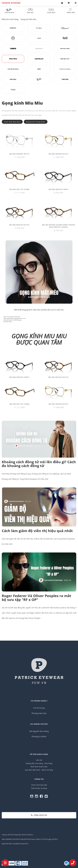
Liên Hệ (39, 760)
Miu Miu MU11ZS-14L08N (19, 404)
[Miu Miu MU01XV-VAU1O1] (19, 211)
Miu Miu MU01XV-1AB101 (20, 377)
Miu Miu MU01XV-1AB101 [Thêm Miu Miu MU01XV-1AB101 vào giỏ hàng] (59, 189)
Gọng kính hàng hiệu (36, 122)
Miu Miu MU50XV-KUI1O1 (59, 404)
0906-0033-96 (39, 815)
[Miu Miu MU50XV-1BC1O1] (19, 140)
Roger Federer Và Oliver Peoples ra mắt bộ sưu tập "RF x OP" (36, 598)
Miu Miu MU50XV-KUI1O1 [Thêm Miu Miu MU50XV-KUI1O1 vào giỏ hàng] (59, 154)
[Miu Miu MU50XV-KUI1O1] (58, 140)
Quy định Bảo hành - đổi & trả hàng (39, 770)
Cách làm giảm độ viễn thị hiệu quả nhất (37, 531)
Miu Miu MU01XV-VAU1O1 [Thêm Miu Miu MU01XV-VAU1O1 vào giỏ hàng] (19, 225)
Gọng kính (51, 11)
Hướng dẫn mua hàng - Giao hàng (39, 763)
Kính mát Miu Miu (12, 122)
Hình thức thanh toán (39, 767)
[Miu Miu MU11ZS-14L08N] (19, 175)
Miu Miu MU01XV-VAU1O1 (58, 377)
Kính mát (30, 11)
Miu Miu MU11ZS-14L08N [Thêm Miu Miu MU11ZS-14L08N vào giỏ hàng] (19, 189)
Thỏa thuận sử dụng (39, 788)
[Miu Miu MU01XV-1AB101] (58, 175)
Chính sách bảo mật (39, 785)
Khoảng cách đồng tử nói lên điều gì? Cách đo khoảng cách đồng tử (39, 464)
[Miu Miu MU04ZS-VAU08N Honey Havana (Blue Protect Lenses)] (58, 211)
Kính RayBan (10, 11)
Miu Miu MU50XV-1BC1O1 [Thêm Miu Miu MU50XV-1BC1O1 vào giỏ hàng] (20, 154)
